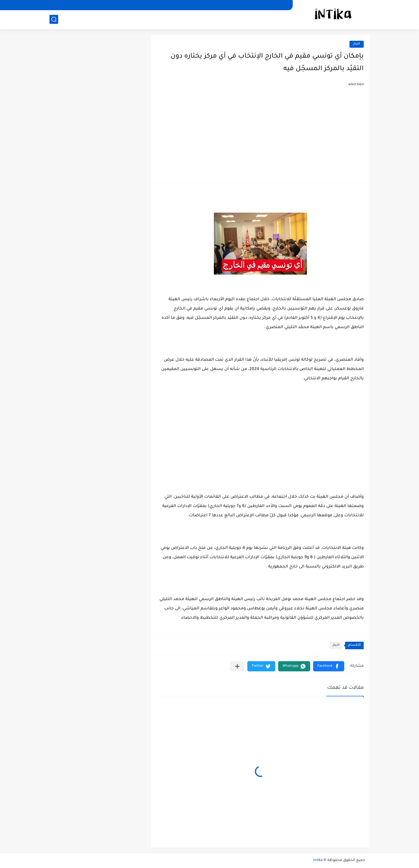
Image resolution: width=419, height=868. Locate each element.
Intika (318, 860)
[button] (329, 666)
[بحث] (54, 19)
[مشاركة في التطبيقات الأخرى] (237, 666)
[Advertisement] (260, 134)
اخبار (357, 44)
